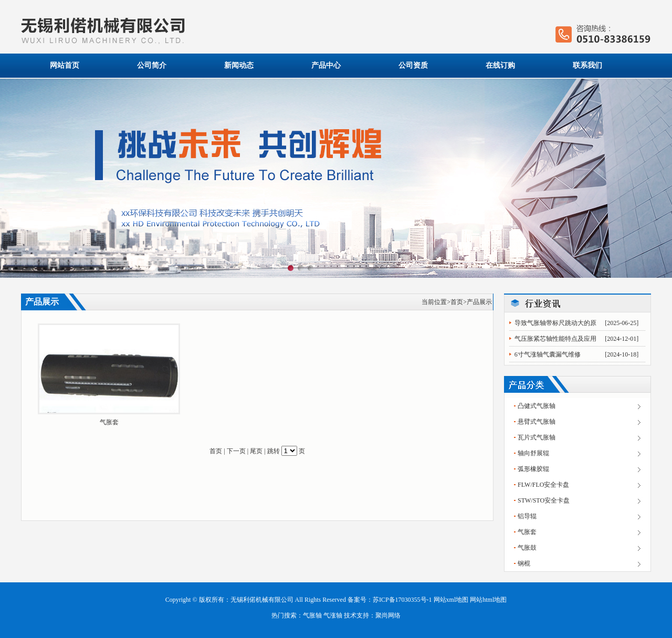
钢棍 (524, 563)
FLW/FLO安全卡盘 (543, 485)
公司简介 (152, 65)
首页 (457, 302)
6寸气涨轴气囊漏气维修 (548, 354)
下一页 (236, 451)
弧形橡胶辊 (533, 469)
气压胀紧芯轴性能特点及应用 (555, 339)
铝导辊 (527, 516)
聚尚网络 (388, 615)
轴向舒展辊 (533, 453)
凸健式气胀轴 (537, 406)
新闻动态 (239, 65)
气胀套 (109, 422)
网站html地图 (488, 600)
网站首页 (65, 65)
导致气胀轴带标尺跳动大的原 (555, 323)
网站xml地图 (451, 600)
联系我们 (587, 65)
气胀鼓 (527, 548)
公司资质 (413, 65)
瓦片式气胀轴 (537, 437)
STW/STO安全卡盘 (544, 500)
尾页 (256, 451)
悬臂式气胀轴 (537, 422)
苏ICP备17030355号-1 (402, 600)
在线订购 (500, 65)
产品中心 (326, 65)
